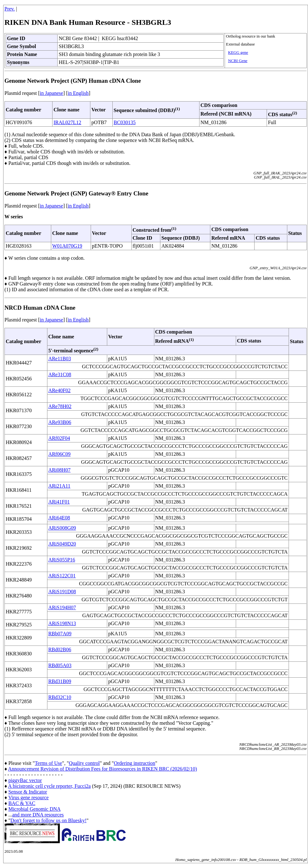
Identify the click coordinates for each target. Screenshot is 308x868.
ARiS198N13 (62, 623)
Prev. (10, 9)
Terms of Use (48, 763)
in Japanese (51, 93)
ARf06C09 (59, 454)
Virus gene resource (28, 797)
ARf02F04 (59, 438)
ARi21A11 (59, 486)
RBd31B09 (60, 681)
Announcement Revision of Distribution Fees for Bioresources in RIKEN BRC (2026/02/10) (102, 769)
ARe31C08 (60, 374)
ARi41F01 (59, 502)
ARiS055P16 (62, 560)
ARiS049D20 (62, 544)
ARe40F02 (59, 390)
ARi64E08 (59, 518)
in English (78, 93)
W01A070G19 (67, 246)
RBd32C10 (60, 697)
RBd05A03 (60, 665)
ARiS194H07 (62, 607)
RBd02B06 (60, 649)
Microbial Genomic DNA (34, 809)
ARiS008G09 (62, 528)
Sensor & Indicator (28, 792)
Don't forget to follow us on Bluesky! (49, 820)
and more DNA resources (38, 815)
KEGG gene (238, 53)
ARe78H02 (60, 406)
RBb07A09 (60, 634)
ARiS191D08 (62, 592)
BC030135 (125, 122)
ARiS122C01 (62, 576)
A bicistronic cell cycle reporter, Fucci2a (49, 786)
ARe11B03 (60, 359)
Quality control (84, 763)
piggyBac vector (25, 780)
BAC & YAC (22, 803)
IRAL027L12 (67, 122)
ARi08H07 (59, 470)
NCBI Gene (238, 61)
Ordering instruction (135, 763)
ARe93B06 (60, 422)
